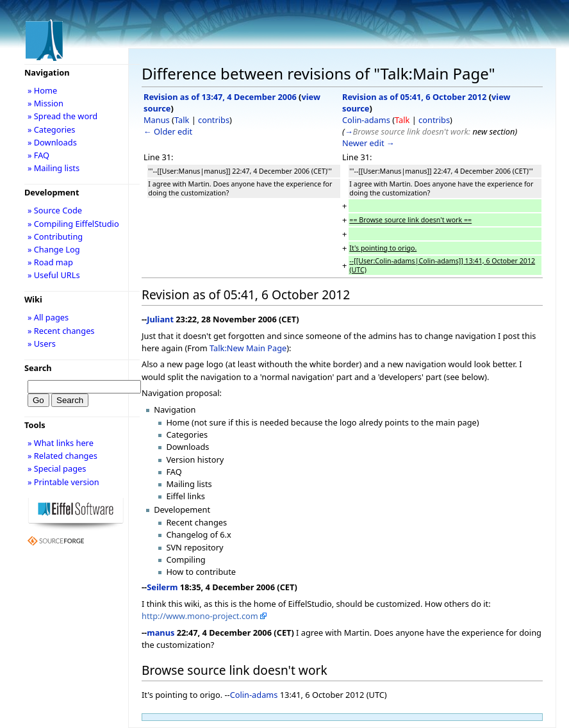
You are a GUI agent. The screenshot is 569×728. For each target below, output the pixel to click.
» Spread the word (62, 116)
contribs (214, 120)
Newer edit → (368, 143)
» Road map (50, 262)
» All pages (48, 317)
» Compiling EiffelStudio (73, 224)
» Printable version (63, 482)
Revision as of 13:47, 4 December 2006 (220, 97)
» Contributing (55, 236)
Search (38, 368)
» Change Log (54, 249)
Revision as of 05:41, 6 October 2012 (414, 97)
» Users (42, 343)
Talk (182, 120)
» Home (42, 90)
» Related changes (62, 456)
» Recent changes (61, 331)
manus (161, 633)
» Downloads (52, 142)
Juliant (160, 319)
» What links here (61, 443)
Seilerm (162, 587)
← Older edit (168, 131)
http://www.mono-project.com (200, 616)
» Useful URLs (54, 275)
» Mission (45, 103)
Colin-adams (366, 120)
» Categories (52, 129)
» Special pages (57, 468)
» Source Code (55, 210)
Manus (157, 120)
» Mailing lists (54, 168)
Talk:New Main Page (248, 348)
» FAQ (38, 155)
